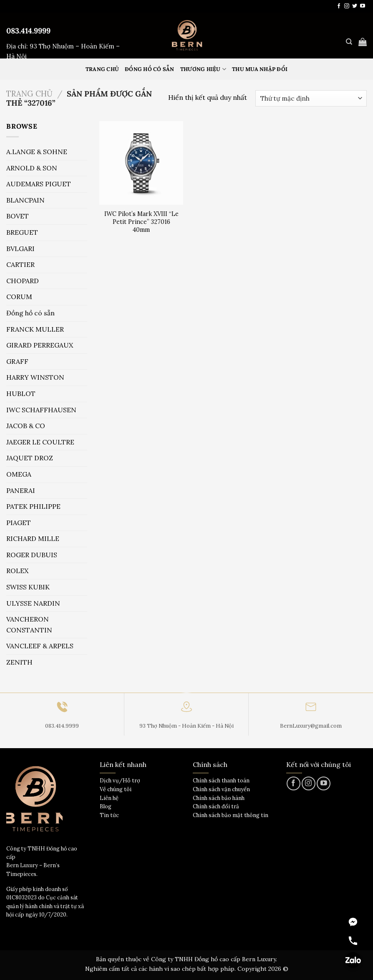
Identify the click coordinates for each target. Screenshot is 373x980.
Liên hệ (109, 798)
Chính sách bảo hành (219, 798)
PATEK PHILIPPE (33, 506)
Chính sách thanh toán (221, 781)
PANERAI (21, 490)
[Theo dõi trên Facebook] (339, 6)
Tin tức (109, 815)
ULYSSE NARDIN (33, 603)
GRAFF (17, 361)
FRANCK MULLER (35, 329)
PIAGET (19, 523)
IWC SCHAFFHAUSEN (41, 410)
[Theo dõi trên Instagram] (347, 6)
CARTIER (20, 264)
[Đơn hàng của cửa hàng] (311, 98)
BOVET (18, 216)
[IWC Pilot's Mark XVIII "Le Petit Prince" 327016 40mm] (141, 163)
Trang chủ (29, 94)
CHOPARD (23, 281)
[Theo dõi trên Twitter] (355, 6)
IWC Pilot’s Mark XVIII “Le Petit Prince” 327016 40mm (141, 222)
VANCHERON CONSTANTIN (29, 625)
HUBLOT (21, 394)
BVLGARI (20, 249)
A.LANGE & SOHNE (37, 152)
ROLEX (17, 571)
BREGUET (22, 232)
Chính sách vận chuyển (221, 789)
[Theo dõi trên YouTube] (363, 6)
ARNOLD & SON (32, 168)
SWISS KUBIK (28, 587)
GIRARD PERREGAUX (40, 345)
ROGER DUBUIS (32, 555)
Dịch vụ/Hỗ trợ (120, 781)
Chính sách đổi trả (216, 806)
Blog (106, 806)
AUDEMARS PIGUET (39, 184)
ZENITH (19, 662)
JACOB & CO (26, 426)
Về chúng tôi (116, 789)
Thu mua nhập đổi (260, 69)
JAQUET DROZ (30, 458)
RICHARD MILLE (33, 538)
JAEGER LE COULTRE (40, 442)
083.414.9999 (28, 31)
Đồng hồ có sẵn (150, 69)
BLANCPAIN (25, 200)
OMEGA (19, 474)
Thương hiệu (203, 69)
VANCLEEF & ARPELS (40, 646)
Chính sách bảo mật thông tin (231, 815)
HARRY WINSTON (35, 377)
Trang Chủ (102, 69)
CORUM (19, 297)
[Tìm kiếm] (349, 42)
